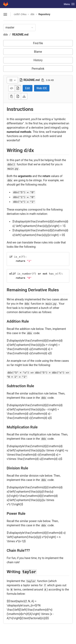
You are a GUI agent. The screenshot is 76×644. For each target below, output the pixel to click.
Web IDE (42, 88)
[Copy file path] (43, 80)
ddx (6, 35)
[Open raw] (18, 96)
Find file (38, 43)
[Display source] (12, 88)
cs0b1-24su (20, 14)
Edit (28, 88)
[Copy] (12, 96)
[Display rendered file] (18, 88)
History (38, 60)
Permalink (38, 69)
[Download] (24, 96)
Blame (38, 52)
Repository (44, 14)
